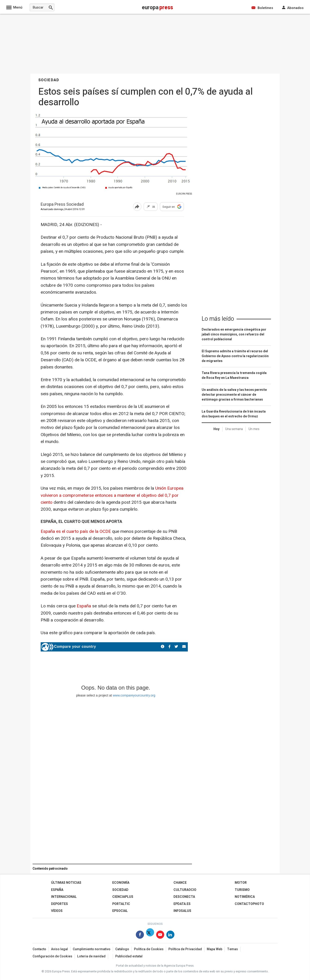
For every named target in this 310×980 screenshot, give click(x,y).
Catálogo (122, 949)
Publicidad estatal (129, 956)
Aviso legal (59, 949)
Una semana (234, 429)
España (84, 606)
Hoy (216, 429)
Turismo (242, 890)
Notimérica (245, 897)
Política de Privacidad (185, 949)
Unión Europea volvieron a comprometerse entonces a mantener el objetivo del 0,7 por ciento (112, 495)
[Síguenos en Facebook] (140, 936)
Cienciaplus (123, 897)
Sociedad (120, 890)
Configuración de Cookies (52, 956)
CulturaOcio (185, 890)
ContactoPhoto (249, 904)
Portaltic (121, 904)
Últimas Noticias (66, 883)
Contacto (39, 949)
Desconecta (184, 897)
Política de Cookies (149, 949)
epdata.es (182, 904)
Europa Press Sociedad (62, 205)
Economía (121, 883)
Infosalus (182, 911)
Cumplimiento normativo (92, 949)
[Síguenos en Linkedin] (170, 936)
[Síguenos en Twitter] (150, 936)
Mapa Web (214, 949)
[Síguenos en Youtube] (160, 936)
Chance (180, 883)
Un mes (254, 429)
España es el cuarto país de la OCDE (76, 531)
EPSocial (120, 911)
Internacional (64, 897)
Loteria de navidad (91, 956)
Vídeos (57, 911)
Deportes (59, 904)
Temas (232, 949)
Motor (241, 883)
